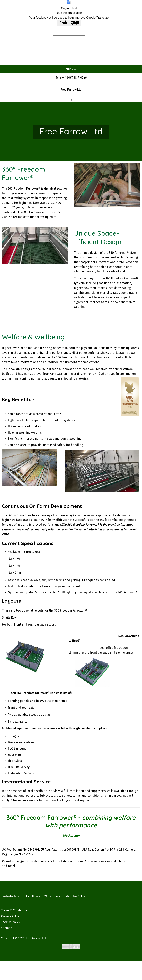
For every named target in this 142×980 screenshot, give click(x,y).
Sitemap (7, 928)
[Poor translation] (75, 23)
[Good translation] (63, 23)
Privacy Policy (10, 916)
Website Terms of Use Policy (21, 896)
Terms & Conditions (14, 910)
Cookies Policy (11, 922)
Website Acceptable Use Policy (65, 896)
